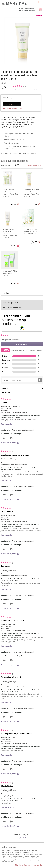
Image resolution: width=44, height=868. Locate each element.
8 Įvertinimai (19, 90)
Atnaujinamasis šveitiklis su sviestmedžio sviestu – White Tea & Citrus (10, 234)
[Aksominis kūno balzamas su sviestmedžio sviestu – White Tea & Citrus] (22, 41)
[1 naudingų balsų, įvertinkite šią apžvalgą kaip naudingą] (4, 717)
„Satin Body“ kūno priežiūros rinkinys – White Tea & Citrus (32, 231)
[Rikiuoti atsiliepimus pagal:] (22, 389)
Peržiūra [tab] (6, 293)
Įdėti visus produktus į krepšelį (33, 165)
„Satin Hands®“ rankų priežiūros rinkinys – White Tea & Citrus (10, 193)
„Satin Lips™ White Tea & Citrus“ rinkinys (10, 273)
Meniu (3, 3)
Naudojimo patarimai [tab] (11, 303)
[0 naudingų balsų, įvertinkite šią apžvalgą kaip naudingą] (4, 438)
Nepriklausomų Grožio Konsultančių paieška (27, 9)
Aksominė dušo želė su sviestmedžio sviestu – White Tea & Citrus (32, 193)
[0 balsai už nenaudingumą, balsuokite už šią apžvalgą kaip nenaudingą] (11, 438)
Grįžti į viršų (22, 838)
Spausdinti (40, 15)
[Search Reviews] (22, 380)
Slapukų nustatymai (22, 865)
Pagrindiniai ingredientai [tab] (12, 307)
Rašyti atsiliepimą (33, 90)
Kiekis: (6, 98)
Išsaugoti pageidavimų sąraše (14, 109)
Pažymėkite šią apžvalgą (10, 443)
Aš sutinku (38, 865)
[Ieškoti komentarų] (40, 380)
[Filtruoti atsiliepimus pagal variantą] (22, 393)
